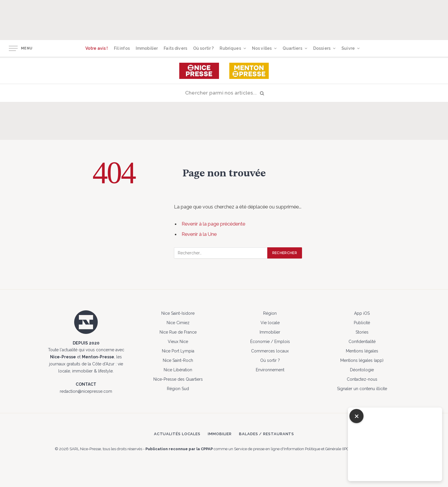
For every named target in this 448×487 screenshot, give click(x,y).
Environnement (270, 370)
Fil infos (122, 48)
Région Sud (178, 389)
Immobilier (147, 48)
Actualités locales (177, 434)
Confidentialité (362, 342)
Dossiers (322, 48)
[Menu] (13, 48)
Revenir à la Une (199, 234)
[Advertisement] (241, 19)
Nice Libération (178, 370)
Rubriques (230, 48)
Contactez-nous (362, 379)
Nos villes (262, 48)
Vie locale (270, 323)
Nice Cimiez (178, 323)
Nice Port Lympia (178, 351)
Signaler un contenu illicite (362, 389)
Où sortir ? (204, 48)
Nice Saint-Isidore (178, 313)
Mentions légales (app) (362, 360)
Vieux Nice (178, 342)
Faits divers (175, 48)
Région (270, 313)
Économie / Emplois (270, 342)
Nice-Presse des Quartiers (178, 379)
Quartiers (292, 48)
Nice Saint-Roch (178, 360)
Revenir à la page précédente (213, 224)
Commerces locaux (270, 351)
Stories (362, 332)
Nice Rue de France (178, 332)
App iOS (362, 313)
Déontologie (362, 370)
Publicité (362, 323)
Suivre (348, 48)
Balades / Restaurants (267, 434)
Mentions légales (362, 351)
